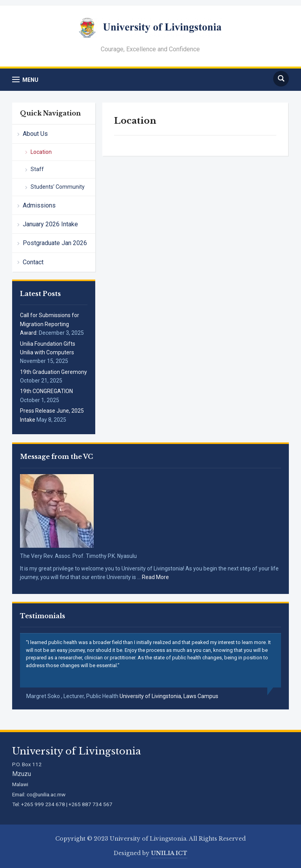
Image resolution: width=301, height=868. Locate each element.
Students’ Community (58, 187)
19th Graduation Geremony (53, 372)
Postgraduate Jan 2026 (55, 243)
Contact (33, 262)
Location (41, 152)
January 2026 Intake (50, 224)
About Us (35, 134)
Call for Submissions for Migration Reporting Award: (50, 324)
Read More (155, 577)
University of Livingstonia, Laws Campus (169, 696)
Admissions (39, 205)
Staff (37, 169)
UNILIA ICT (169, 853)
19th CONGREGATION (46, 391)
